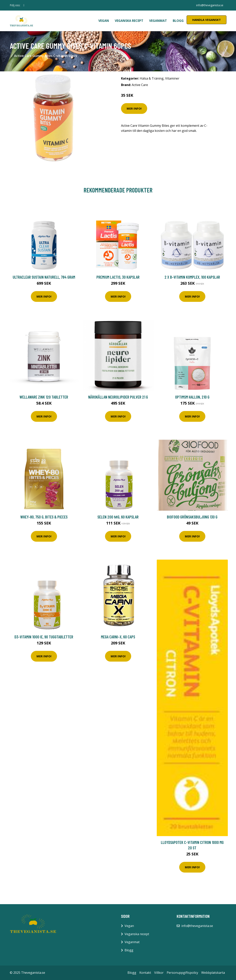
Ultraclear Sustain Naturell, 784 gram (44, 277)
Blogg (178, 21)
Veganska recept (129, 21)
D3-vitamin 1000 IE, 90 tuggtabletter (44, 637)
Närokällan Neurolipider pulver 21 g (118, 397)
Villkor (159, 973)
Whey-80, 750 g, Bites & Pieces (44, 517)
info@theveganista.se (210, 5)
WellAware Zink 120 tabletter (44, 397)
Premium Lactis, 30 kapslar (118, 277)
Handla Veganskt (207, 20)
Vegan (104, 21)
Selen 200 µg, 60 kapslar (118, 517)
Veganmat (158, 21)
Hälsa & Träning (152, 78)
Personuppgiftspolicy (182, 973)
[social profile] (24, 5)
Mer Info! (134, 108)
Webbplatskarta (213, 973)
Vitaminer (172, 78)
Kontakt (145, 973)
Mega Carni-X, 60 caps (118, 637)
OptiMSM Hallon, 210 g (192, 397)
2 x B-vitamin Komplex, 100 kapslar (192, 277)
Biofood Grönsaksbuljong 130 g (192, 517)
